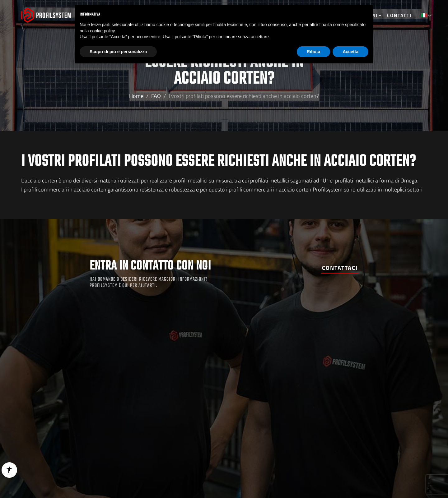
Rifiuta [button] (314, 52)
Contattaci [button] (340, 268)
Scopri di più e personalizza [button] (118, 52)
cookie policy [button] (102, 31)
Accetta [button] (350, 52)
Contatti (399, 15)
